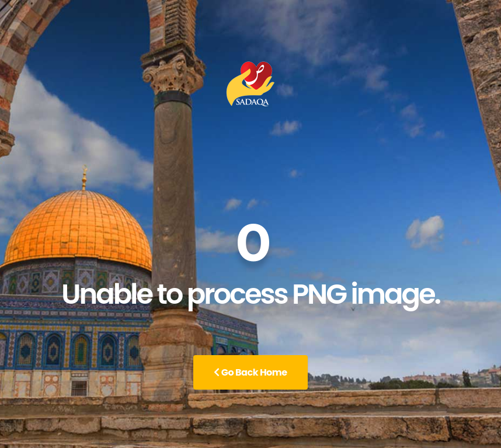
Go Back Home (250, 372)
